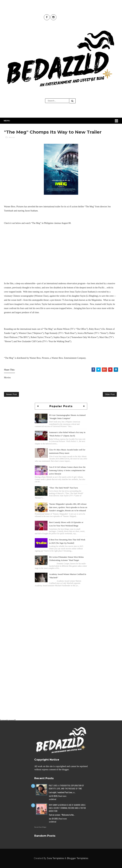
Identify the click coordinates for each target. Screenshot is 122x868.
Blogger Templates (78, 858)
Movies (12, 137)
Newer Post (11, 394)
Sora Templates (56, 858)
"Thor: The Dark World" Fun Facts (63, 488)
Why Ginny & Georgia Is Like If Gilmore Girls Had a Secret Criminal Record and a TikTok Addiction (67, 808)
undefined (53, 799)
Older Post (110, 394)
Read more (62, 796)
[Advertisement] (61, 610)
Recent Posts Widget (40, 827)
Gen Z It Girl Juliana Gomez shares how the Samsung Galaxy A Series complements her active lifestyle (67, 470)
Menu (7, 121)
